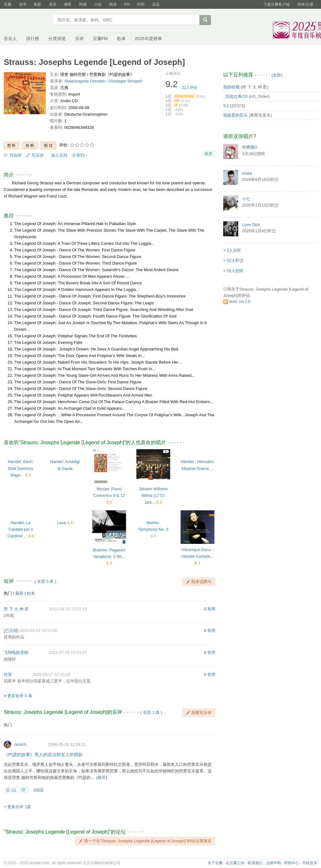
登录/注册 (305, 4)
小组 (98, 4)
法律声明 (273, 863)
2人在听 (234, 250)
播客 (68, 4)
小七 (246, 199)
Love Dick (251, 225)
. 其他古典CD (235, 96)
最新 (19, 593)
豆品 (156, 4)
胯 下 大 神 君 (16, 609)
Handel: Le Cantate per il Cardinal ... (20, 529)
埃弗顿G (250, 147)
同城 (83, 4)
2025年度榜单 (148, 39)
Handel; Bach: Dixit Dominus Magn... (21, 468)
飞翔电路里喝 (16, 652)
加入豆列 (59, 155)
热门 (8, 593)
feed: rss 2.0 (240, 302)
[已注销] (11, 631)
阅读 (113, 4)
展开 (102, 778)
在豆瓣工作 (235, 863)
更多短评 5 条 (20, 696)
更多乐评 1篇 (19, 807)
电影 (38, 4)
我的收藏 (231, 87)
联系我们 (255, 863)
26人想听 (235, 271)
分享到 (78, 155)
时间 (141, 4)
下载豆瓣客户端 (276, 4)
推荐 (208, 154)
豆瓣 (8, 4)
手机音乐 (310, 863)
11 (14, 790)
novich (20, 744)
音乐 (53, 4)
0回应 (38, 790)
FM (127, 4)
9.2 (226, 106)
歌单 (121, 39)
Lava (61, 523)
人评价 (190, 87)
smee (247, 173)
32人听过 (235, 260)
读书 (23, 4)
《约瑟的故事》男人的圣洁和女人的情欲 (43, 755)
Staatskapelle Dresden (85, 81)
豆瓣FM (100, 39)
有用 (211, 609)
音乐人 (10, 39)
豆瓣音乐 (26, 21)
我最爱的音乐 (235, 115)
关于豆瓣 (215, 863)
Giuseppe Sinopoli (125, 81)
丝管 (8, 674)
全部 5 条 (45, 581)
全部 (277, 75)
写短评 (16, 155)
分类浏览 (57, 39)
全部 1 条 (151, 712)
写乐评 (38, 155)
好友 (31, 593)
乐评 (79, 39)
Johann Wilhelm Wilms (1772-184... (153, 495)
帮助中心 (292, 863)
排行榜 (33, 39)
